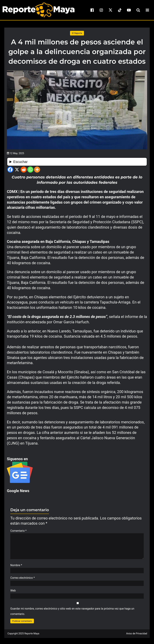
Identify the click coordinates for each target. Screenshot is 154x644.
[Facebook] (10, 170)
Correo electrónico (23, 579)
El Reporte (77, 33)
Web (13, 592)
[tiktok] (120, 10)
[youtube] (129, 10)
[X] (17, 170)
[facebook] (92, 10)
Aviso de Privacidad (137, 635)
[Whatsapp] (30, 170)
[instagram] (101, 10)
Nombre (16, 567)
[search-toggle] (138, 10)
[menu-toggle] (147, 10)
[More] (37, 170)
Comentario (18, 531)
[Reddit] (24, 170)
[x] (110, 10)
